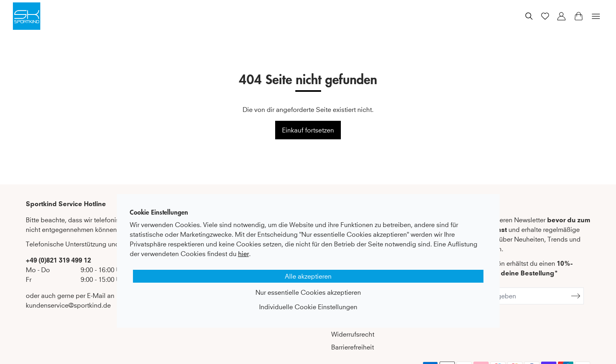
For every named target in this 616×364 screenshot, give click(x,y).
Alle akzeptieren (308, 276)
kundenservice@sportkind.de (68, 305)
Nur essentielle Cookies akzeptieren (308, 292)
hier (244, 254)
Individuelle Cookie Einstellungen (308, 307)
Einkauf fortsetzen (308, 130)
